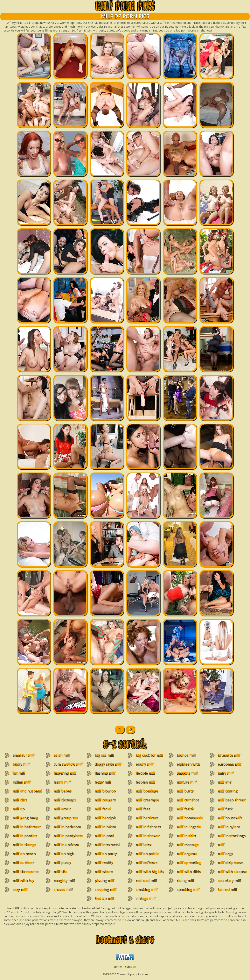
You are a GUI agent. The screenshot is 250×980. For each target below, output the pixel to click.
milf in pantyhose (68, 836)
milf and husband (27, 791)
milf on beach (24, 854)
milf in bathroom (27, 827)
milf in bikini (105, 827)
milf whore (104, 871)
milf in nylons (229, 827)
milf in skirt (186, 836)
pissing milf (104, 880)
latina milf (62, 782)
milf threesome (25, 871)
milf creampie (147, 800)
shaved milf (63, 889)
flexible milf (145, 773)
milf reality (104, 863)
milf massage (188, 845)
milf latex (143, 845)
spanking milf (188, 889)
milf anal (225, 782)
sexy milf (20, 889)
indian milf (21, 782)
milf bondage (147, 791)
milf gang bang (25, 818)
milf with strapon (232, 871)
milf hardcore (147, 818)
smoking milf (146, 889)
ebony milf (144, 764)
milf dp (18, 809)
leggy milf (103, 782)
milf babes (62, 791)
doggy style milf (108, 764)
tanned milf (227, 889)
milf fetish (185, 809)
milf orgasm (187, 854)
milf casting (227, 791)
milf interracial (107, 845)
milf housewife (230, 818)
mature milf (187, 782)
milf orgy (225, 854)
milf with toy (23, 880)
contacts (130, 966)
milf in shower (147, 836)
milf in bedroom (67, 827)
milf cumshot (188, 800)
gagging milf (187, 773)
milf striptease (230, 863)
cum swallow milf (68, 764)
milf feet (143, 809)
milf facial (103, 809)
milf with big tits (150, 871)
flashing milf (105, 773)
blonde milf (186, 755)
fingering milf (65, 773)
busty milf (21, 764)
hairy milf (226, 773)
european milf (229, 764)
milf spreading (189, 863)
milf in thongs (24, 845)
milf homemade (190, 818)
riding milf (185, 880)
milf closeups (65, 800)
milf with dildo (189, 871)
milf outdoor (23, 863)
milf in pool (104, 836)
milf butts (185, 791)
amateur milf (23, 755)
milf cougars (105, 800)
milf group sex (66, 818)
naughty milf (64, 880)
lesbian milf (145, 782)
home (118, 966)
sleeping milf (105, 889)
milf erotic (62, 809)
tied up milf (104, 898)
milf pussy (62, 863)
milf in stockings (231, 836)
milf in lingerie (189, 827)
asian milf (62, 755)
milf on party (105, 854)
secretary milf (229, 880)
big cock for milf (149, 755)
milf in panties (25, 836)
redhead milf (146, 880)
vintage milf (146, 898)
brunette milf (229, 755)
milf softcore (146, 863)
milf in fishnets (148, 827)
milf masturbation (226, 847)
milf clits (20, 800)
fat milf (19, 773)
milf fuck (225, 809)
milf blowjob (105, 791)
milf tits (60, 871)
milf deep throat (231, 800)
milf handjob (105, 818)
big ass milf (104, 755)
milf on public (147, 854)
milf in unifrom (66, 845)
